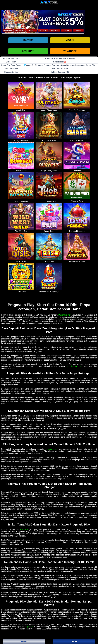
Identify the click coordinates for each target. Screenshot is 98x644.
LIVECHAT (28, 51)
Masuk (70, 40)
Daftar (28, 40)
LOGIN (24, 641)
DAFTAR (74, 641)
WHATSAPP (70, 51)
